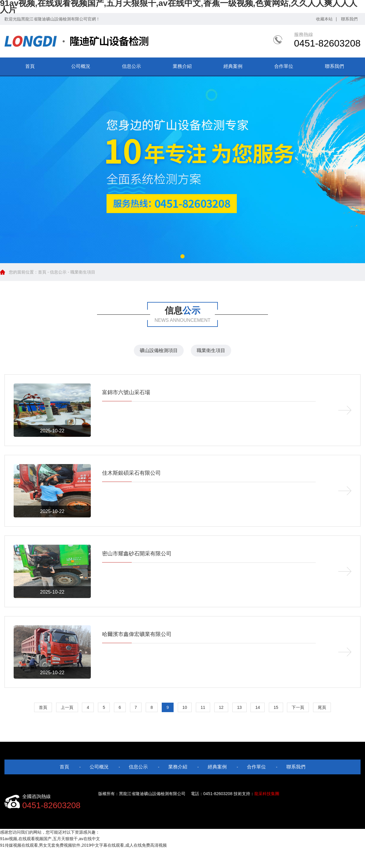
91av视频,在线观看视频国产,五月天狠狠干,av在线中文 (50, 839)
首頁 (30, 66)
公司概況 (81, 66)
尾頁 (322, 707)
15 (276, 707)
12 (221, 707)
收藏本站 (324, 19)
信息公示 (131, 66)
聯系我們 (349, 19)
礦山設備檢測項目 (159, 350)
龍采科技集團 (267, 794)
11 (203, 707)
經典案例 (233, 66)
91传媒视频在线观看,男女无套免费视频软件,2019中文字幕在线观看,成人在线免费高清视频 (83, 845)
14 (258, 707)
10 (185, 707)
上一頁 (67, 707)
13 (239, 707)
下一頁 (298, 707)
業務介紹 (182, 66)
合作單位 (284, 66)
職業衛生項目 (211, 350)
